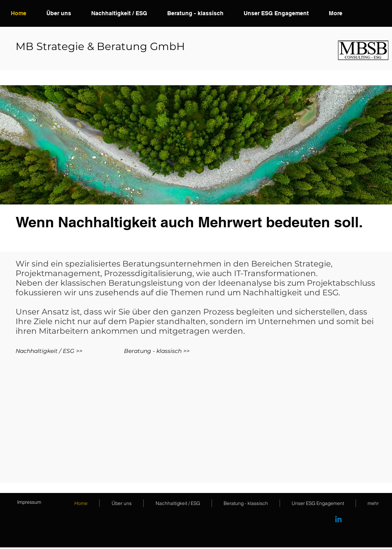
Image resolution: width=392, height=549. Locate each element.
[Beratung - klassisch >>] (203, 351)
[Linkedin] (338, 520)
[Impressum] (29, 502)
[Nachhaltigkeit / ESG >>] (49, 351)
